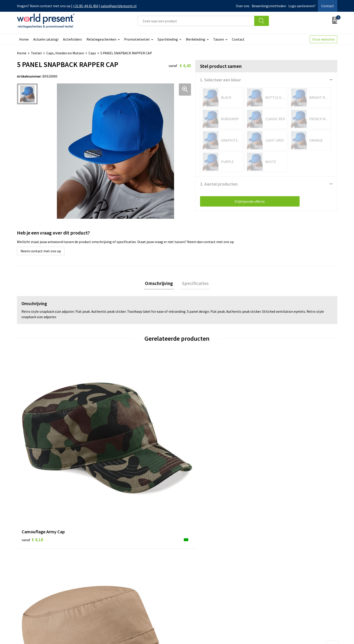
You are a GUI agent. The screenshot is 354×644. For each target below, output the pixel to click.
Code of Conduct (116, 576)
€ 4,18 (32, 441)
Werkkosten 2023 (116, 569)
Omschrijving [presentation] (160, 284)
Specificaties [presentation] (194, 284)
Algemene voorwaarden (264, 634)
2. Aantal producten (219, 184)
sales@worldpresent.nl (119, 6)
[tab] (160, 284)
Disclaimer (327, 634)
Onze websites (324, 39)
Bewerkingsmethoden (269, 6)
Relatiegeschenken (101, 39)
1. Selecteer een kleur (220, 80)
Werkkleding (196, 39)
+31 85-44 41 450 (86, 6)
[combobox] (196, 21)
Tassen (219, 39)
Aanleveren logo (116, 597)
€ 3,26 (192, 448)
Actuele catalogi (46, 39)
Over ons (243, 6)
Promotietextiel (137, 39)
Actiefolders (72, 39)
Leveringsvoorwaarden (121, 583)
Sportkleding (168, 39)
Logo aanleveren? (302, 6)
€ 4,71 (112, 441)
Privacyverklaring (301, 634)
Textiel (36, 53)
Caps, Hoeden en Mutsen (65, 53)
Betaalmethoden (196, 569)
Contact (328, 6)
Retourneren (193, 576)
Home (24, 39)
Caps (92, 53)
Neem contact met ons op (41, 251)
